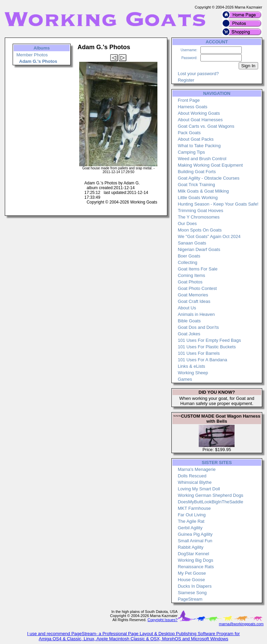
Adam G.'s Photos (38, 61)
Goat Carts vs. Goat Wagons (206, 126)
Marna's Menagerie (197, 469)
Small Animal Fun (195, 541)
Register (186, 80)
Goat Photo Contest (197, 288)
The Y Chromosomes (199, 217)
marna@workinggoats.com (241, 624)
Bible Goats (189, 321)
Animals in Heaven (196, 314)
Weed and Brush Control (202, 159)
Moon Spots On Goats (200, 230)
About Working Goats (199, 113)
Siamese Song (192, 593)
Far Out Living (192, 515)
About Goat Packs (196, 139)
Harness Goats (193, 107)
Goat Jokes (189, 334)
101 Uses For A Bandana (203, 360)
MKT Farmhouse (194, 508)
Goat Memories (193, 295)
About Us (187, 308)
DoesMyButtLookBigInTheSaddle (211, 502)
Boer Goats (189, 256)
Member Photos (32, 55)
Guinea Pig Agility (195, 534)
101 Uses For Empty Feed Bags (209, 340)
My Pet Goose (192, 573)
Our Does (187, 223)
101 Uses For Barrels (199, 353)
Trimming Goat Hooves (201, 211)
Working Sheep (193, 373)
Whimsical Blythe (195, 482)
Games (185, 379)
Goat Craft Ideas (194, 301)
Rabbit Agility (191, 547)
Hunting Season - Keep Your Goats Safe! (218, 204)
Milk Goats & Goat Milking (203, 191)
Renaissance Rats (196, 567)
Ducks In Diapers (195, 586)
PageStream (190, 599)
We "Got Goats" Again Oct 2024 (209, 236)
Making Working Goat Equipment (210, 165)
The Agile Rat (191, 521)
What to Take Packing (199, 146)
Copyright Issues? (163, 620)
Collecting (188, 262)
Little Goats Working (198, 198)
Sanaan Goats (192, 243)
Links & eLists (192, 366)
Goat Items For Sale (198, 269)
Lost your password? (198, 74)
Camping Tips (191, 152)
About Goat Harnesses (200, 120)
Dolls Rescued (192, 476)
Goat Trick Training (196, 185)
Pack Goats (189, 133)
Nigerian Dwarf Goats (199, 249)
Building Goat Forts (197, 172)
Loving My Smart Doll (199, 489)
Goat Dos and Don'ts (198, 327)
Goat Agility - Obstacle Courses (209, 178)
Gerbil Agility (190, 528)
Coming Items (192, 275)
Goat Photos (190, 282)
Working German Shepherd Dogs (211, 495)
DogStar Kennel (194, 554)
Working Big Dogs (196, 560)
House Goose (192, 580)
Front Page (189, 100)
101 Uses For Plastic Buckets (207, 347)
